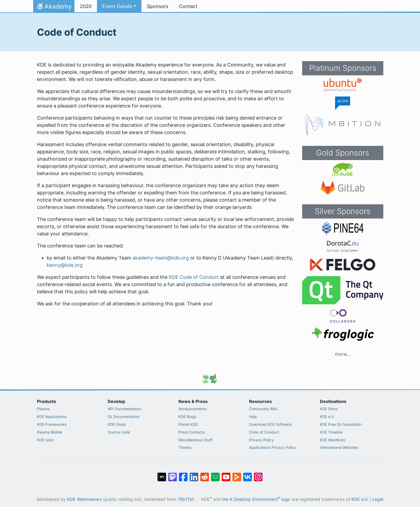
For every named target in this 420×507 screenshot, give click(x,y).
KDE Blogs (187, 417)
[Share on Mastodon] (172, 474)
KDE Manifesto (333, 440)
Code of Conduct (264, 432)
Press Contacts (192, 432)
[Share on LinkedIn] (194, 474)
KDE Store (329, 409)
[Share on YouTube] (226, 474)
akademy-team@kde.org (161, 258)
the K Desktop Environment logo (256, 499)
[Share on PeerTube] (237, 474)
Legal (378, 499)
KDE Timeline (331, 432)
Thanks (185, 447)
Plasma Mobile (50, 432)
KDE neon (45, 440)
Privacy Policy (261, 440)
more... (343, 354)
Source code (119, 432)
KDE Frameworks (52, 424)
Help (253, 417)
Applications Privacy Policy (273, 447)
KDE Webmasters (84, 499)
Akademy (54, 8)
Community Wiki (263, 409)
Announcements (192, 409)
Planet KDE (188, 424)
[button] (119, 6)
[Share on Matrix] (162, 474)
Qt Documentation (124, 417)
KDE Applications (52, 417)
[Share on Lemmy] (215, 474)
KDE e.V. (327, 417)
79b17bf (186, 499)
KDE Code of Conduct (194, 277)
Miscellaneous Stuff (195, 440)
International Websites (339, 447)
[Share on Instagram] (258, 474)
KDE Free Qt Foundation (341, 424)
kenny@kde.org (65, 265)
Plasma (43, 409)
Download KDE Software (270, 424)
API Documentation (124, 409)
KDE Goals (117, 424)
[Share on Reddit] (205, 474)
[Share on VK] (247, 474)
